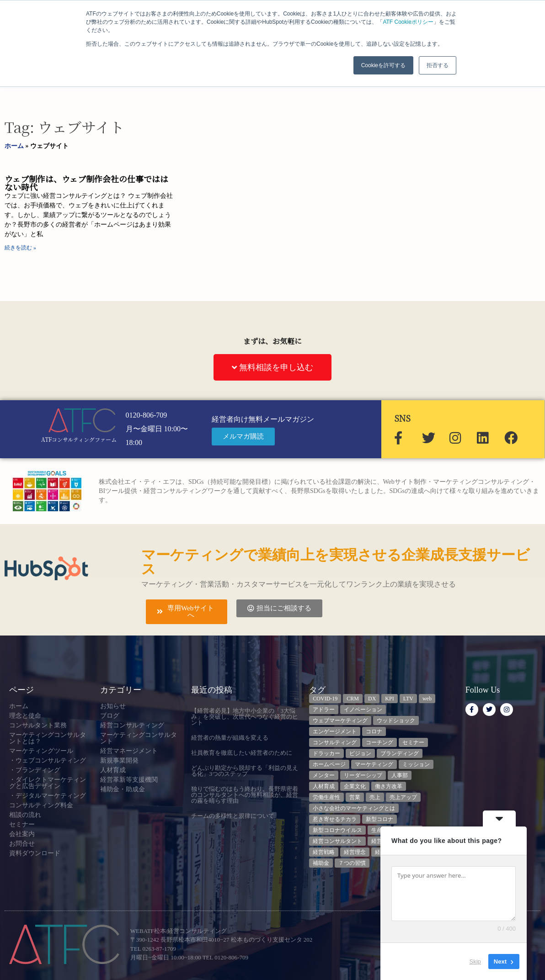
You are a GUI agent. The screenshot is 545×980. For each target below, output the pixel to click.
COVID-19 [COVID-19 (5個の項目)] (325, 699)
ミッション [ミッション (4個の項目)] (416, 764)
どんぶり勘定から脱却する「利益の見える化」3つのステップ (245, 771)
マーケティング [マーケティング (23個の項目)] (374, 764)
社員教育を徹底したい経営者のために (242, 753)
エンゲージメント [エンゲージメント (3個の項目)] (335, 731)
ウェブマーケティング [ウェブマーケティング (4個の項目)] (340, 720)
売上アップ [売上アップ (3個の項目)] (403, 797)
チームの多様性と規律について (233, 816)
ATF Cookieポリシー (408, 22)
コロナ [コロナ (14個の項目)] (374, 731)
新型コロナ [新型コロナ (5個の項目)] (379, 819)
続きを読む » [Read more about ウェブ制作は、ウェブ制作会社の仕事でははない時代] (20, 248)
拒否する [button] (438, 65)
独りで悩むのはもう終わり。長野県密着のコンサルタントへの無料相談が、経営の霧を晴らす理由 (245, 795)
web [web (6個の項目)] (427, 699)
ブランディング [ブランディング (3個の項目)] (400, 753)
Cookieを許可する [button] (383, 65)
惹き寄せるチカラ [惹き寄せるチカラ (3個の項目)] (335, 819)
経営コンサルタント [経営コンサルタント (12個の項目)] (337, 841)
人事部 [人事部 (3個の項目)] (400, 775)
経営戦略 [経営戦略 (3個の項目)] (324, 852)
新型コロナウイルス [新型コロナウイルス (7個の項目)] (337, 830)
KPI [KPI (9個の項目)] (389, 699)
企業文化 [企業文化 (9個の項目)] (355, 786)
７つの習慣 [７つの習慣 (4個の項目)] (352, 863)
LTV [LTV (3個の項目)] (408, 699)
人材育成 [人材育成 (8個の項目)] (324, 786)
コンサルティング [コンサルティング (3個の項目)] (335, 742)
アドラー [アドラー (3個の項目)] (324, 710)
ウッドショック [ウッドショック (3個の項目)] (396, 720)
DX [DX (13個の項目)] (372, 699)
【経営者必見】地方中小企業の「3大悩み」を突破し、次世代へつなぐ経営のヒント (245, 717)
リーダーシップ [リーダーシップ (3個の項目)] (363, 775)
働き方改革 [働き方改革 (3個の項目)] (389, 786)
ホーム (14, 146)
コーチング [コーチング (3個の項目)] (379, 742)
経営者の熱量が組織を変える (230, 738)
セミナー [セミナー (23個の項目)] (413, 742)
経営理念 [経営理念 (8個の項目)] (355, 852)
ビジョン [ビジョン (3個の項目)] (360, 753)
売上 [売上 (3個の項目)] (375, 797)
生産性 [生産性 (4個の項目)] (379, 830)
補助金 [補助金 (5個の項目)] (321, 863)
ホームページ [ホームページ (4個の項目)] (329, 764)
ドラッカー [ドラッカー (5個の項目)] (326, 753)
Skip (475, 961)
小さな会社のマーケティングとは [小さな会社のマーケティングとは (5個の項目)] (354, 808)
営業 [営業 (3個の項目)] (355, 797)
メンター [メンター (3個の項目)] (324, 775)
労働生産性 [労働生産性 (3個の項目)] (326, 797)
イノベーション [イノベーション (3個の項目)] (363, 710)
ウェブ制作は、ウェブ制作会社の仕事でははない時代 (86, 183)
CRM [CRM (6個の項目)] (353, 699)
